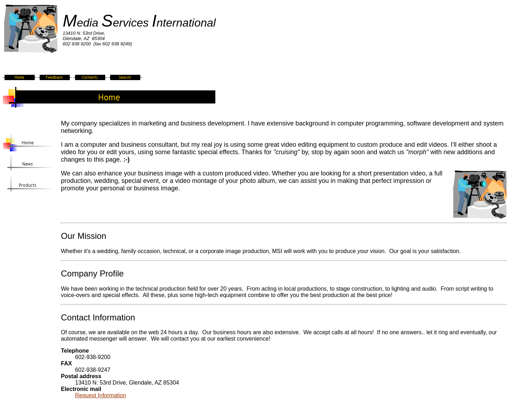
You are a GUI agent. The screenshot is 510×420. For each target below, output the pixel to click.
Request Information (101, 395)
